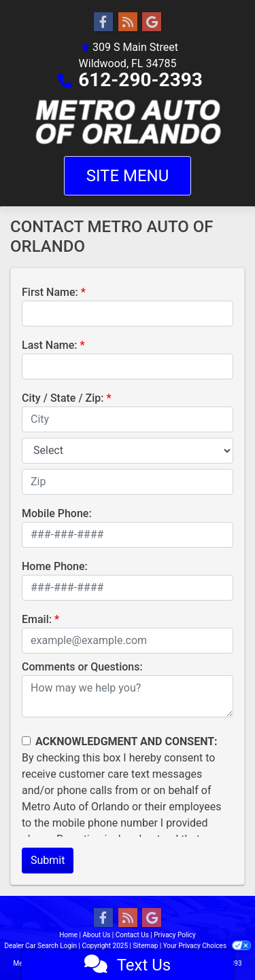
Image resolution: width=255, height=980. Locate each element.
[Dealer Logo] (128, 122)
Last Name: (50, 345)
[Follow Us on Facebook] (103, 22)
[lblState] (128, 451)
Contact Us (132, 935)
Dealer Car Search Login (40, 946)
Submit (48, 860)
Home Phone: (55, 566)
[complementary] (214, 939)
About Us (97, 935)
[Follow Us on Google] (152, 22)
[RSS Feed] (128, 22)
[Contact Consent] (26, 741)
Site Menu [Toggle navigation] (128, 176)
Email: (37, 619)
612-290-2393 (140, 80)
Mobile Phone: (57, 513)
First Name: (50, 292)
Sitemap (145, 946)
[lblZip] (128, 482)
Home (68, 935)
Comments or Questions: (82, 667)
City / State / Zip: (63, 398)
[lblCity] (128, 419)
